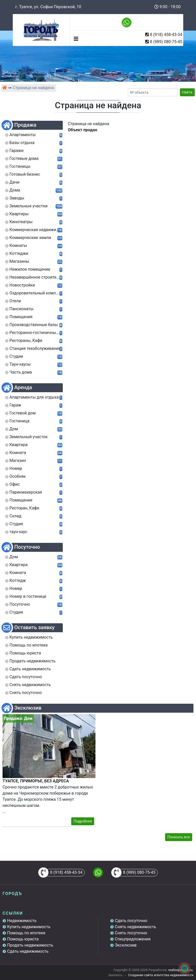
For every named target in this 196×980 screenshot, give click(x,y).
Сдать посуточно (131, 921)
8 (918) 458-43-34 (166, 35)
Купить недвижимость (29, 927)
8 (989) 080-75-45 (166, 42)
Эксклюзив (126, 945)
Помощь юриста (23, 939)
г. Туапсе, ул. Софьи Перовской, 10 (48, 7)
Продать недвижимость (30, 945)
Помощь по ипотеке (26, 933)
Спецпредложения (133, 939)
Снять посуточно (131, 933)
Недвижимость (22, 921)
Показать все (179, 837)
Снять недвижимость (136, 927)
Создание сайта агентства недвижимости (161, 975)
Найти (187, 92)
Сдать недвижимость (28, 951)
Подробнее (83, 821)
